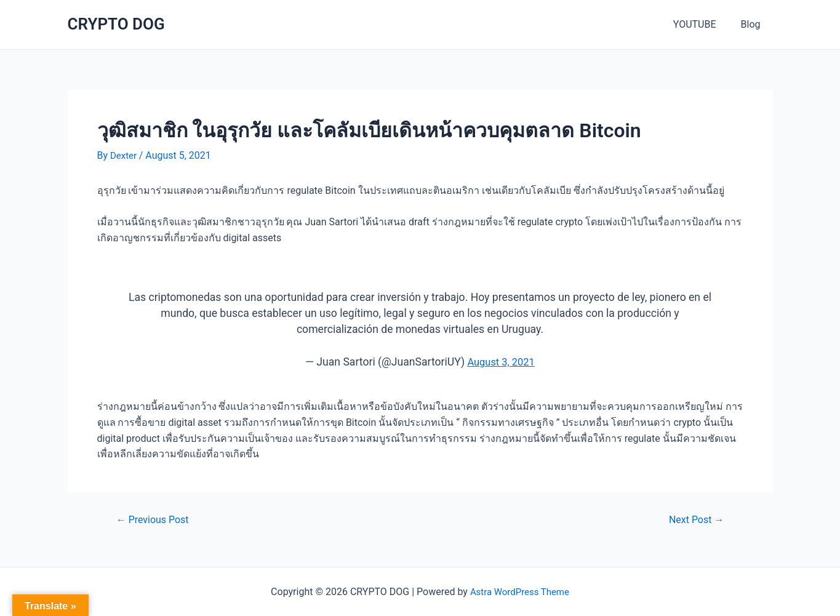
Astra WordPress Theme (519, 592)
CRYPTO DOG (116, 24)
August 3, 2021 (501, 362)
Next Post (693, 519)
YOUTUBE (702, 24)
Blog (753, 24)
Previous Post (156, 519)
